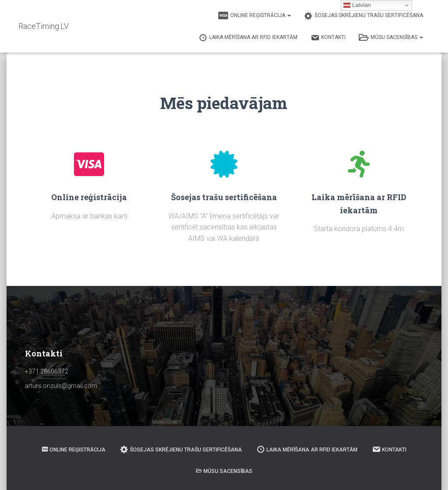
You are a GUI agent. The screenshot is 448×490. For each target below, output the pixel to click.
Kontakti (328, 38)
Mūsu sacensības (391, 38)
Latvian (357, 5)
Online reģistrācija (255, 16)
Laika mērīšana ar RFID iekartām (248, 38)
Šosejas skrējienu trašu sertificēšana (364, 16)
